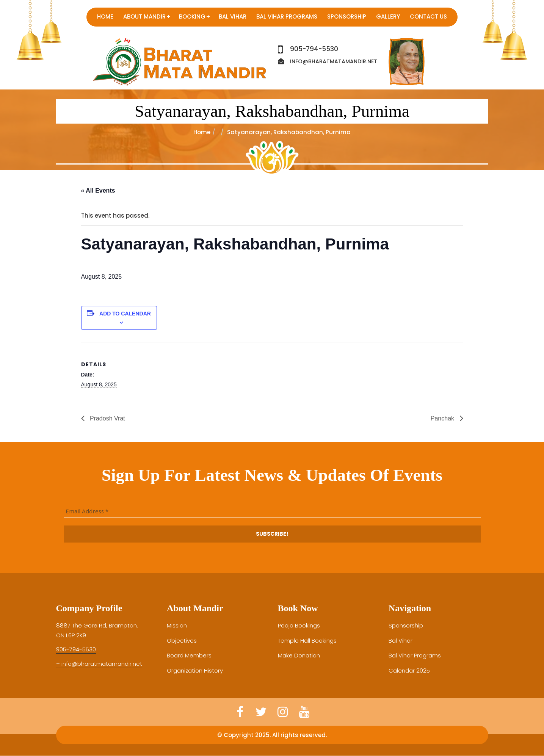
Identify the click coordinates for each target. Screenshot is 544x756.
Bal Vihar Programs (287, 16)
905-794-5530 (314, 49)
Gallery (388, 16)
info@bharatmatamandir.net (334, 61)
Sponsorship (347, 16)
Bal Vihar (233, 16)
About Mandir (144, 16)
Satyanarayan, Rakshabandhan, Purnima (272, 111)
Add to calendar (125, 314)
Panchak (443, 418)
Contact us (428, 16)
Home (105, 16)
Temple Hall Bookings (307, 641)
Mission (177, 625)
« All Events (98, 191)
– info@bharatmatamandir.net (99, 664)
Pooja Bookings (299, 625)
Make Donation (299, 655)
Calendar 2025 (409, 671)
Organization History (195, 671)
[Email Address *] (272, 511)
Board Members (189, 655)
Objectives (182, 641)
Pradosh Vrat (107, 418)
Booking (192, 16)
